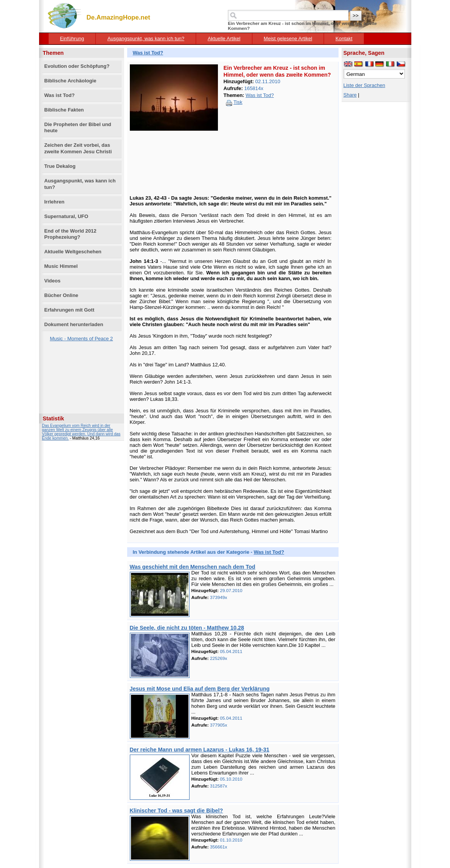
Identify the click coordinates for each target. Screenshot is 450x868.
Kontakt (344, 39)
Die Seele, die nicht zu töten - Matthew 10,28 (187, 628)
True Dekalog (60, 166)
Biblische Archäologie (70, 81)
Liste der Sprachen (364, 85)
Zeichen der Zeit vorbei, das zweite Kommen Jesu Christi (78, 148)
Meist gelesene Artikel (288, 39)
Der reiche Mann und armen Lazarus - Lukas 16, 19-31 (200, 750)
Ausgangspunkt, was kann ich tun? (146, 39)
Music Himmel (61, 266)
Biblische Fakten (64, 110)
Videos (52, 281)
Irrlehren (55, 202)
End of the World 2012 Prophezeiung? (70, 234)
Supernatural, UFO (66, 216)
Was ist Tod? (60, 95)
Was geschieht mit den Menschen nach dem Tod (193, 567)
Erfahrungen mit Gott (70, 310)
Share (350, 95)
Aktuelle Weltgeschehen (73, 252)
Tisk (238, 102)
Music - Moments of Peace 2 (81, 339)
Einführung (72, 39)
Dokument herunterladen (74, 324)
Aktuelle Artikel (224, 39)
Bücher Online (61, 295)
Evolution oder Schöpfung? (77, 66)
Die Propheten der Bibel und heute (78, 128)
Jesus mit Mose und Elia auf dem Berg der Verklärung (200, 689)
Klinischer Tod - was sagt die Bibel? (177, 811)
